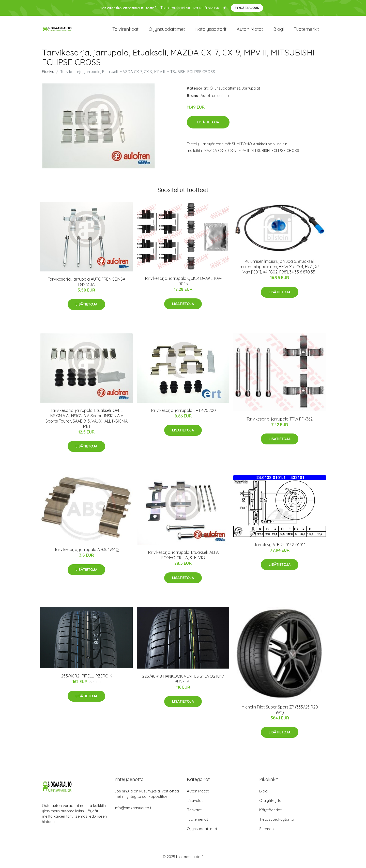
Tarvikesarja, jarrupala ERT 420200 (183, 413)
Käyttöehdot (270, 812)
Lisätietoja (208, 125)
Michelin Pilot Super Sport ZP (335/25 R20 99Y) (280, 712)
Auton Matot (198, 794)
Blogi (278, 30)
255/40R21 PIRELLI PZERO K (87, 679)
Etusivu (48, 74)
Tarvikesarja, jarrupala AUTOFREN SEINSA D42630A (87, 284)
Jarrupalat (251, 91)
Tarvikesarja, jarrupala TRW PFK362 (280, 422)
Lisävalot (195, 803)
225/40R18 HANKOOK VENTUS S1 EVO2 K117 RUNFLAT (183, 681)
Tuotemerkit (306, 30)
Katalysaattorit (211, 30)
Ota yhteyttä (270, 803)
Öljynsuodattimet (167, 30)
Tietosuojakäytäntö (277, 822)
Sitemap (266, 831)
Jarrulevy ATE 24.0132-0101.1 (280, 547)
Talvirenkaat (125, 30)
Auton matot (250, 30)
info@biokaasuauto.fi (133, 810)
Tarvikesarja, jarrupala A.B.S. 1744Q (87, 552)
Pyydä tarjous (247, 8)
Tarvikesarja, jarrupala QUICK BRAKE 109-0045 (183, 284)
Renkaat (194, 812)
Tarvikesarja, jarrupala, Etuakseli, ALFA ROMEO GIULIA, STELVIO (183, 558)
